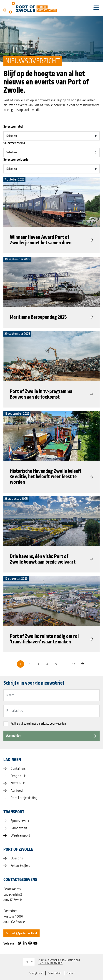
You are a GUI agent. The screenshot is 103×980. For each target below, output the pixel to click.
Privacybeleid (36, 973)
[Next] (83, 664)
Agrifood (17, 791)
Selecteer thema (14, 143)
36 (74, 664)
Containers (18, 769)
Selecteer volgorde (16, 160)
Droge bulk (18, 776)
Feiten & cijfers (20, 866)
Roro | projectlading (24, 798)
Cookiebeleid (54, 973)
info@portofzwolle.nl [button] (21, 933)
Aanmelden (14, 736)
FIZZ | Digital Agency (50, 963)
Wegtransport (20, 836)
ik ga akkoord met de (38, 724)
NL (28, 962)
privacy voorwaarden (53, 724)
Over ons (17, 859)
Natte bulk (18, 783)
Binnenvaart (19, 828)
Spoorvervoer (20, 821)
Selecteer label (13, 127)
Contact (70, 973)
